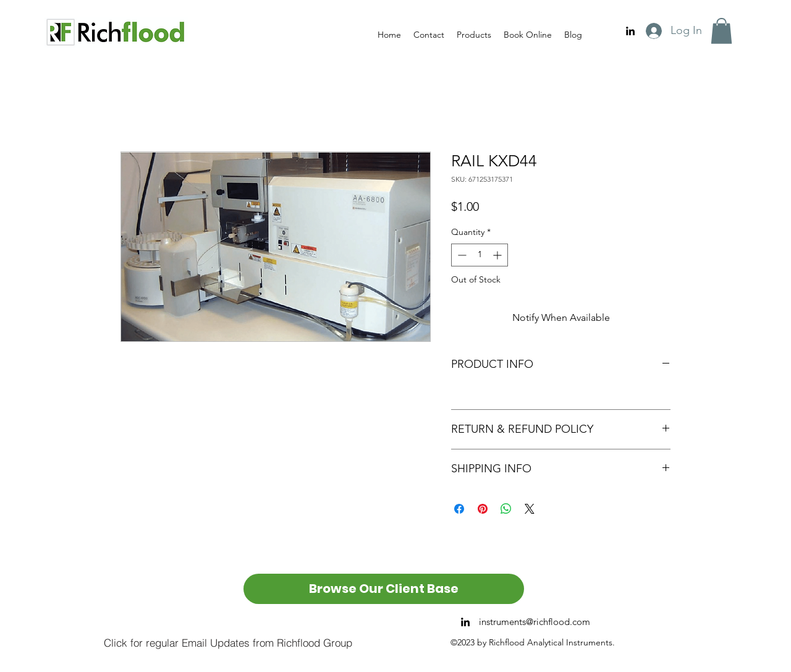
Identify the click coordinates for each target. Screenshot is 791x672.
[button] (721, 31)
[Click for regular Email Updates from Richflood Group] (228, 643)
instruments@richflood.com (535, 622)
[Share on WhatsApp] (506, 509)
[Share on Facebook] (459, 509)
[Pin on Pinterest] (483, 509)
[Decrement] (461, 255)
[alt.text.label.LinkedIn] (630, 31)
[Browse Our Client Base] (384, 589)
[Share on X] (530, 509)
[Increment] (498, 255)
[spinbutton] (480, 255)
